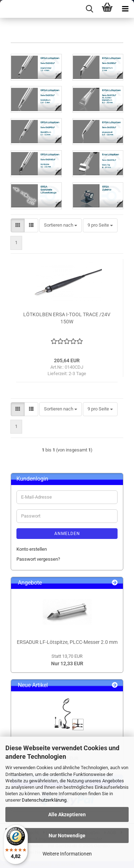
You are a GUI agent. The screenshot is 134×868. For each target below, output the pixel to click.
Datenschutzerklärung (44, 800)
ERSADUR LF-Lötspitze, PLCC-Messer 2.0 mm (67, 642)
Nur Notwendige (67, 836)
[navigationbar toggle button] (125, 9)
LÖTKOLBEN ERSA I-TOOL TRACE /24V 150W (67, 318)
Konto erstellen (32, 549)
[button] (18, 225)
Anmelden (67, 534)
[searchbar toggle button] (89, 9)
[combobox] (61, 225)
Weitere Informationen (67, 854)
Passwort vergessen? (38, 559)
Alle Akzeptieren (67, 814)
